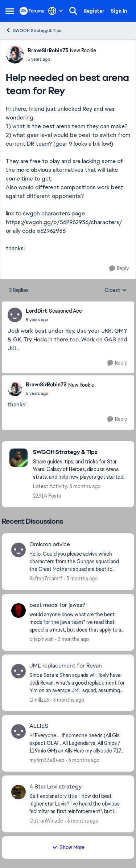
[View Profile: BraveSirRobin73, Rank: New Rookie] (15, 54)
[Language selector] (56, 11)
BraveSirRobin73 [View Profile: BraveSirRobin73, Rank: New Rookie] (48, 50)
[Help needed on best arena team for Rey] (54, 320)
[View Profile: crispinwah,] (18, 611)
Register (94, 11)
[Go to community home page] (32, 11)
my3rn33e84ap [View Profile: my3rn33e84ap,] (47, 760)
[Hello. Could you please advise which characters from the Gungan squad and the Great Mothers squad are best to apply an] (77, 562)
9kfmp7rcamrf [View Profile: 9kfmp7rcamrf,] (46, 579)
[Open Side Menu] (10, 11)
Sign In (119, 11)
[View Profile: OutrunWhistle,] (18, 792)
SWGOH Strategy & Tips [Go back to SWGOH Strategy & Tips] (33, 30)
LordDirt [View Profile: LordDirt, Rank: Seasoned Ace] (36, 311)
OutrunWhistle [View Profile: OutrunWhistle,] (46, 821)
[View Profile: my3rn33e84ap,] (18, 731)
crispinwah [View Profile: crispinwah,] (42, 639)
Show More (68, 847)
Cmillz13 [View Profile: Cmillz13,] (39, 699)
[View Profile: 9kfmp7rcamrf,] (18, 550)
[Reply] (119, 269)
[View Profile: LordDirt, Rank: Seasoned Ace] (15, 315)
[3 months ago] (81, 579)
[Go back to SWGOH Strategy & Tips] (80, 452)
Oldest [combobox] (116, 291)
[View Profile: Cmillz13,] (18, 671)
